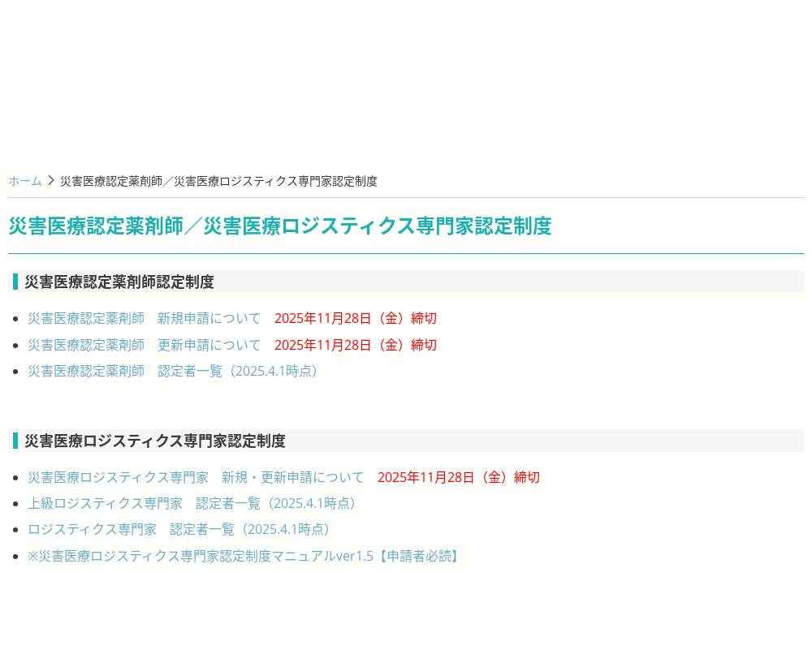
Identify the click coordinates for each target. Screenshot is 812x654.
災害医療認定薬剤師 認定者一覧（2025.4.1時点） (176, 371)
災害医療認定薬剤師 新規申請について (232, 318)
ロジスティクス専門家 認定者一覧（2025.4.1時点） (182, 529)
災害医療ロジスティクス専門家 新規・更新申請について (284, 477)
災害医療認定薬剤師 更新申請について (232, 345)
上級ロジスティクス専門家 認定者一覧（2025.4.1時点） (195, 503)
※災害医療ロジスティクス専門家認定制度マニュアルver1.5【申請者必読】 (246, 556)
